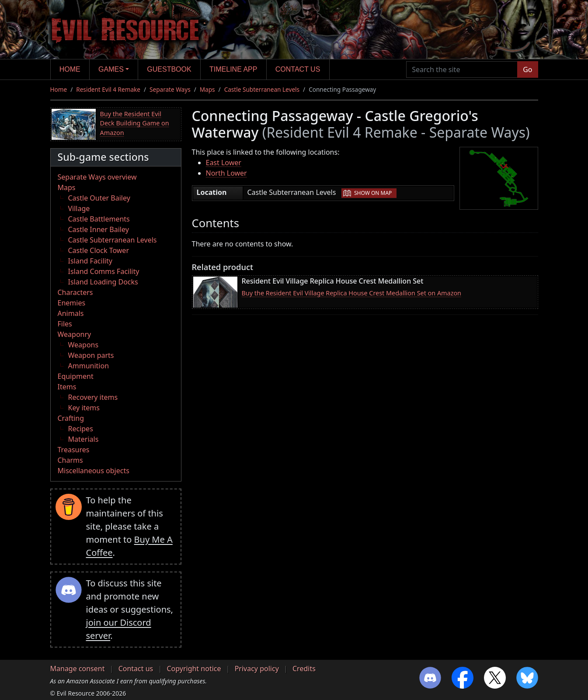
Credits (304, 669)
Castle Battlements (99, 219)
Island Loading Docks (103, 282)
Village (79, 208)
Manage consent (78, 669)
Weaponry (75, 334)
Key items (84, 408)
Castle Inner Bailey (99, 229)
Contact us (298, 69)
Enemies (72, 303)
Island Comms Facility (104, 271)
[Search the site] (462, 69)
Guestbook (169, 69)
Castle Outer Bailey (99, 198)
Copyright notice (194, 669)
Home (70, 69)
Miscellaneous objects (94, 471)
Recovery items (93, 397)
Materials (84, 439)
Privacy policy (257, 669)
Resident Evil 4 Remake (108, 89)
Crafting (71, 418)
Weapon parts (91, 355)
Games (111, 69)
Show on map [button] (373, 193)
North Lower (226, 173)
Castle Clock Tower (99, 250)
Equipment (76, 376)
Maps (207, 89)
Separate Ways (170, 89)
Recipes (81, 429)
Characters (75, 292)
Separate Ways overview (97, 177)
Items (67, 387)
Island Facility (90, 261)
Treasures (74, 450)
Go (527, 69)
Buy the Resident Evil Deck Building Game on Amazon (135, 123)
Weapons (84, 345)
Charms (70, 460)
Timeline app (233, 69)
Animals (71, 313)
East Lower (224, 163)
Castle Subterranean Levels (262, 89)
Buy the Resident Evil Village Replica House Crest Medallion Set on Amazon (352, 293)
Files (65, 324)
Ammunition (89, 366)
